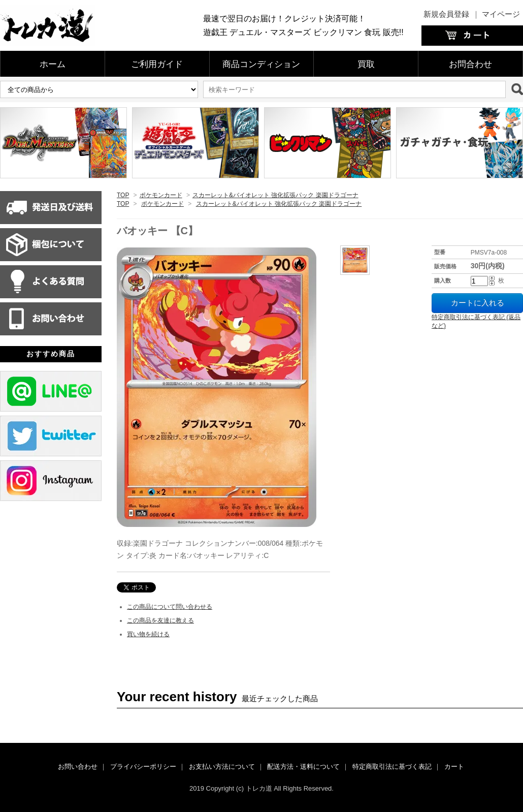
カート (454, 767)
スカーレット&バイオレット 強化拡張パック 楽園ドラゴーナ (275, 195)
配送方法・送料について (303, 767)
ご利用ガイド (157, 64)
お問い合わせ (78, 767)
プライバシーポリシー (143, 767)
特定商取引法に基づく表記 (392, 767)
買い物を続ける (148, 634)
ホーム (53, 64)
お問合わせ (470, 64)
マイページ (501, 14)
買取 (366, 64)
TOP (123, 195)
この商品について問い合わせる (170, 607)
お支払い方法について (222, 767)
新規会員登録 (446, 14)
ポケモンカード (161, 195)
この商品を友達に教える (160, 620)
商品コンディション (261, 64)
